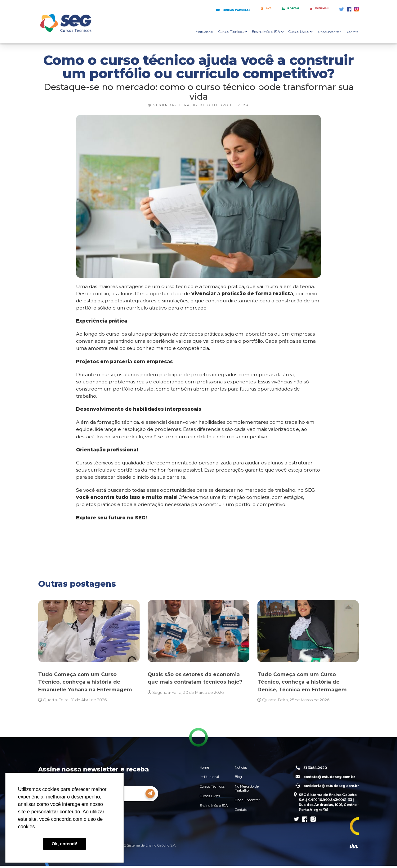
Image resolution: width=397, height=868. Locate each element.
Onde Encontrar (330, 32)
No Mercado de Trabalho (247, 789)
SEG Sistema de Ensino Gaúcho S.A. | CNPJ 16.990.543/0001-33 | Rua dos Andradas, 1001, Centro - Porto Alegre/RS (325, 804)
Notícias (241, 768)
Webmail (314, 9)
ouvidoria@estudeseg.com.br (326, 787)
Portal (277, 9)
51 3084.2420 (310, 768)
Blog (238, 778)
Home (205, 768)
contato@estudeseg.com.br (324, 778)
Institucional (204, 32)
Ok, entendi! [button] (64, 844)
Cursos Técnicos (212, 787)
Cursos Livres (210, 797)
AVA (245, 9)
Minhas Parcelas (203, 9)
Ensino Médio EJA (214, 806)
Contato (353, 32)
